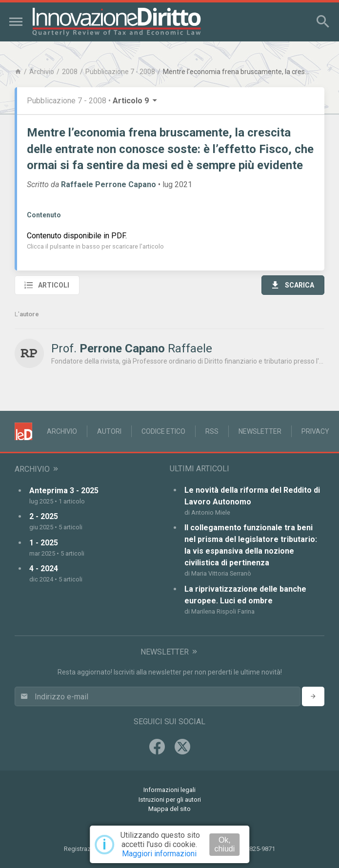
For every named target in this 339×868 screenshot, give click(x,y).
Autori (109, 431)
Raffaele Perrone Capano (109, 184)
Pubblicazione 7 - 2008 (120, 72)
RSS (212, 431)
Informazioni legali (169, 790)
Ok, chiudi (224, 844)
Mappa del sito (169, 809)
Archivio (42, 72)
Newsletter (260, 431)
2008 (70, 72)
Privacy (315, 431)
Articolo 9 (136, 101)
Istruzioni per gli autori (170, 800)
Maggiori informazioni (159, 854)
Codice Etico (163, 431)
